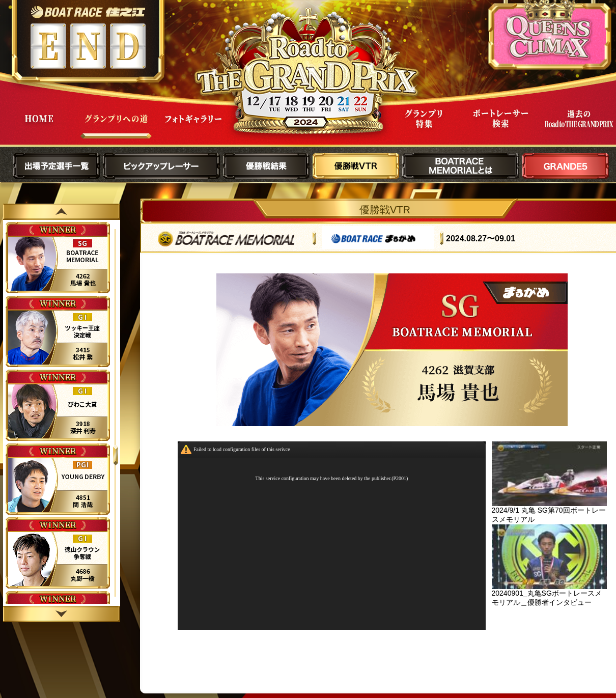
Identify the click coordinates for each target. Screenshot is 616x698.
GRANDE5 (566, 166)
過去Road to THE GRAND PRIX (578, 127)
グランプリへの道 (116, 127)
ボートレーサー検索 (501, 127)
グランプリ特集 (424, 127)
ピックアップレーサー (161, 166)
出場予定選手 (57, 166)
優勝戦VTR (356, 166)
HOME (39, 127)
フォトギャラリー (193, 127)
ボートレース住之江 (88, 12)
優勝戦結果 (266, 166)
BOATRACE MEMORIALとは (461, 166)
